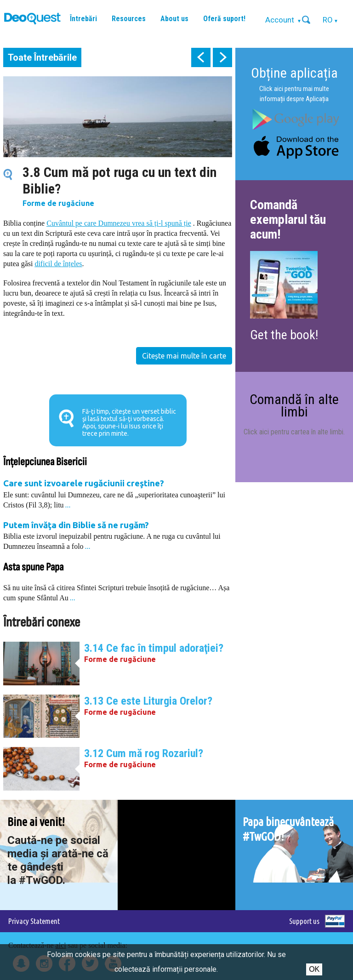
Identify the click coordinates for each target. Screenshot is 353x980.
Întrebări (83, 19)
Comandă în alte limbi (294, 405)
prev (201, 57)
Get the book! (284, 335)
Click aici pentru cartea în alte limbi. (294, 432)
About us (174, 19)
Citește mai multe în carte (184, 356)
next (222, 57)
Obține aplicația (294, 73)
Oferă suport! (224, 19)
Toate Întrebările (42, 57)
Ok (314, 969)
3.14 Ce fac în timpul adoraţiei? (154, 648)
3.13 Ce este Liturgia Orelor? (148, 701)
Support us (304, 921)
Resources (129, 19)
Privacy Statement (34, 921)
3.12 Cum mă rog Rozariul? (144, 753)
